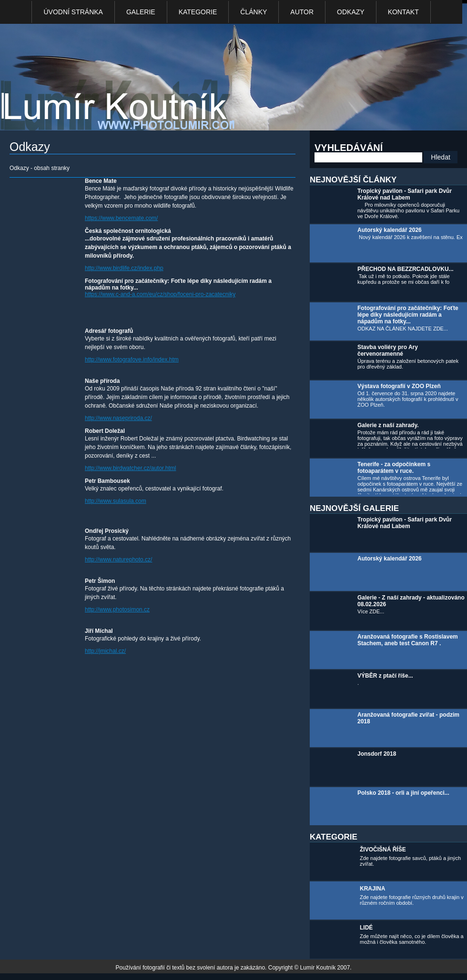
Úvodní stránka (73, 12)
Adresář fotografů (109, 331)
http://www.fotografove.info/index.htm (132, 360)
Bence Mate (101, 181)
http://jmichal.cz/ (105, 651)
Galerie (141, 12)
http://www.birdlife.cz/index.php (124, 268)
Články (254, 12)
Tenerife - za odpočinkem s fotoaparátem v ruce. (394, 468)
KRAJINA (372, 889)
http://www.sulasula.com (116, 501)
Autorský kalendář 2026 (390, 230)
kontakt (403, 12)
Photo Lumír (123, 79)
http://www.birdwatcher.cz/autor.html (130, 468)
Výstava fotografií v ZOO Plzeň (399, 386)
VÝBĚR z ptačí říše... (385, 676)
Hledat (440, 157)
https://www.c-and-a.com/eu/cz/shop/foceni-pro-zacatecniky (160, 294)
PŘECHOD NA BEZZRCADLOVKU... (406, 269)
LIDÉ (366, 928)
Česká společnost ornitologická (128, 231)
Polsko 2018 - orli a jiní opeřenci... (403, 793)
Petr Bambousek (107, 481)
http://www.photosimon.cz (117, 610)
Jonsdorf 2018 (377, 754)
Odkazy (351, 12)
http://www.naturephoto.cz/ (118, 560)
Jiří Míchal (99, 631)
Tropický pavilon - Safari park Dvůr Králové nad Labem (405, 194)
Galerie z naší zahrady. (388, 425)
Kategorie (198, 12)
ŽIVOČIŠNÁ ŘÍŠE (383, 850)
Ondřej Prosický (107, 531)
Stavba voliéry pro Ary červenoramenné (388, 350)
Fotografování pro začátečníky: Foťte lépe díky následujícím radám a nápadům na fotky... (408, 315)
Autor (302, 12)
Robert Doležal (105, 431)
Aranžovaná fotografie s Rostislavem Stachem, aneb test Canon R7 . (408, 640)
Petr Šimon (100, 581)
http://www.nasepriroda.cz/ (118, 418)
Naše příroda (102, 381)
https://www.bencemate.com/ (121, 218)
